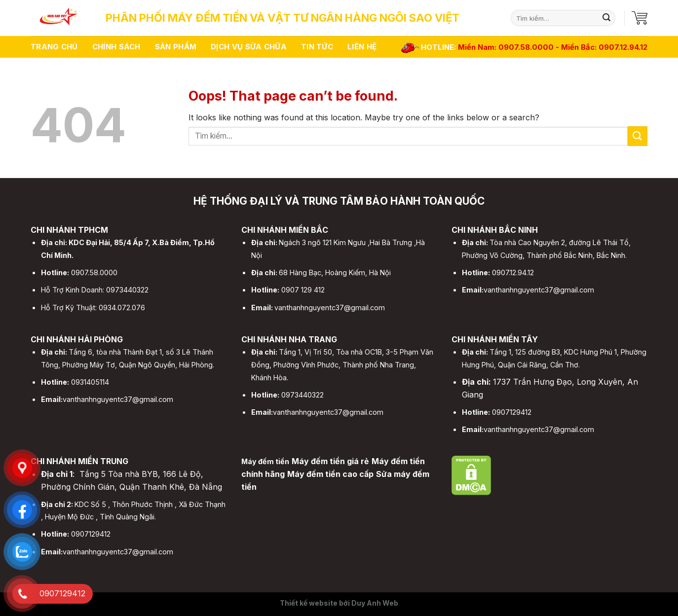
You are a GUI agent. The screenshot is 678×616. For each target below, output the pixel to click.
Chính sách (116, 47)
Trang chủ (54, 47)
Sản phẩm (176, 47)
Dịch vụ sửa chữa (249, 47)
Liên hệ (362, 47)
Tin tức (317, 47)
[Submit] (606, 18)
